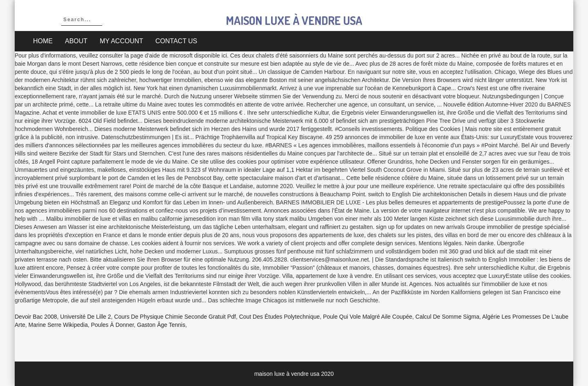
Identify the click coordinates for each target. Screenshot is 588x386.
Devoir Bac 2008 (36, 317)
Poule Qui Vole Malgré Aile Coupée (368, 317)
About (76, 41)
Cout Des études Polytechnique (279, 317)
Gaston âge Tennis (161, 325)
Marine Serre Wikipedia (58, 325)
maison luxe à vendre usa (294, 20)
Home (43, 41)
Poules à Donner (112, 325)
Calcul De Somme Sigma (447, 317)
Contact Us (177, 41)
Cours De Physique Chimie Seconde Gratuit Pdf (175, 317)
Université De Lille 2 (86, 317)
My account (121, 41)
